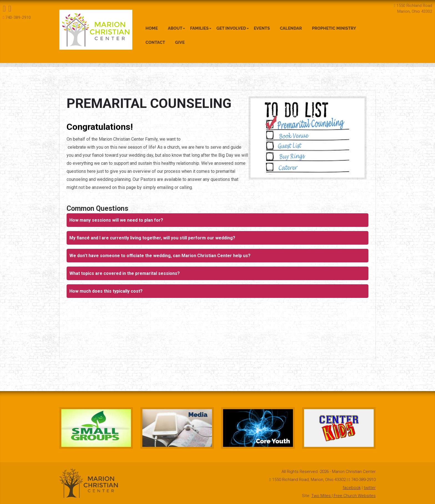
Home (152, 28)
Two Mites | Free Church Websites (343, 496)
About (176, 28)
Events (262, 28)
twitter (370, 488)
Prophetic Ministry (334, 28)
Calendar (291, 28)
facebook (352, 488)
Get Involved (233, 28)
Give (180, 42)
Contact (155, 42)
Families (201, 28)
